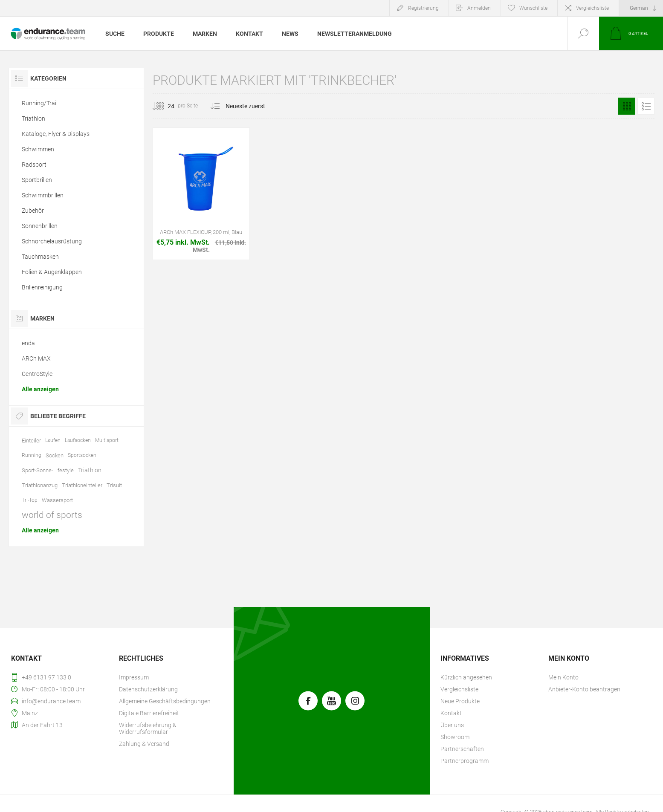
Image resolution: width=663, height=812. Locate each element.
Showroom (455, 737)
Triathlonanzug (40, 485)
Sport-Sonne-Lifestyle (48, 470)
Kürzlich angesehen (466, 677)
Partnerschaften (462, 749)
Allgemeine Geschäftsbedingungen (165, 701)
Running (32, 455)
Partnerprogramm (465, 761)
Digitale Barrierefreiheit (149, 713)
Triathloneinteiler (82, 485)
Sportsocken (82, 455)
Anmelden (479, 8)
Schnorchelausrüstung (52, 241)
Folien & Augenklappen (52, 272)
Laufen (53, 440)
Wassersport (57, 500)
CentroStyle (37, 374)
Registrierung (423, 8)
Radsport (34, 165)
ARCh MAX (36, 358)
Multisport (107, 440)
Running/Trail (40, 103)
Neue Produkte (460, 701)
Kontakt (451, 713)
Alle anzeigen (40, 389)
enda (28, 343)
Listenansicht (646, 106)
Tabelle (627, 106)
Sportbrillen (37, 180)
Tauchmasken (40, 257)
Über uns (452, 725)
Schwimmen (38, 149)
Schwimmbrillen (43, 195)
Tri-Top (30, 500)
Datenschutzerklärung (148, 689)
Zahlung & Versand (144, 744)
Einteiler (31, 441)
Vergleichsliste (592, 8)
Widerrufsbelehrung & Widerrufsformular (148, 728)
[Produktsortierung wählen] (250, 106)
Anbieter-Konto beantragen (584, 689)
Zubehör (33, 211)
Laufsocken (78, 440)
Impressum (134, 677)
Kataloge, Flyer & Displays (56, 134)
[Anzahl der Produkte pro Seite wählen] (165, 106)
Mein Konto (563, 677)
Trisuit (114, 485)
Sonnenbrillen (40, 226)
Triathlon (33, 118)
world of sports (52, 515)
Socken (55, 455)
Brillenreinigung (42, 287)
